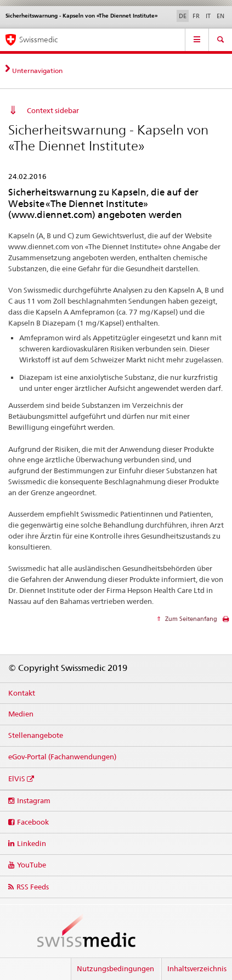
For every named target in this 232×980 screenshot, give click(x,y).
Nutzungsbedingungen (115, 968)
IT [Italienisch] (208, 16)
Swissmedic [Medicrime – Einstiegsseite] (38, 40)
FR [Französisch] (196, 16)
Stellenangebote (36, 735)
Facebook (33, 822)
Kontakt (22, 693)
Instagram (34, 800)
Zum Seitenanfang (190, 619)
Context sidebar (53, 110)
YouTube (32, 865)
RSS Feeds (33, 887)
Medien (21, 714)
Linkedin (32, 843)
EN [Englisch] (220, 16)
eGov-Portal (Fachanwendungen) (62, 757)
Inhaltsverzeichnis (197, 968)
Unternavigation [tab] (37, 71)
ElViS (17, 779)
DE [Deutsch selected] (183, 16)
